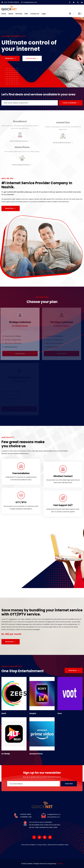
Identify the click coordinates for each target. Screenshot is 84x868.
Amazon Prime (36, 754)
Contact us (35, 14)
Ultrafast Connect (63, 476)
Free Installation (21, 473)
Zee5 (4, 713)
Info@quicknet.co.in (29, 2)
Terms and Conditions (28, 845)
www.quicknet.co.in (54, 817)
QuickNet (60, 864)
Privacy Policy (42, 845)
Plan (26, 14)
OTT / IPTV (21, 502)
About (11, 14)
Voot (60, 713)
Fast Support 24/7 (63, 505)
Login (44, 14)
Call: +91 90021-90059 (10, 2)
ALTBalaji (6, 754)
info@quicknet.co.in (54, 814)
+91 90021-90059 (25, 814)
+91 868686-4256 (26, 817)
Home (4, 14)
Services (19, 14)
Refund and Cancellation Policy (58, 845)
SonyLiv (33, 713)
